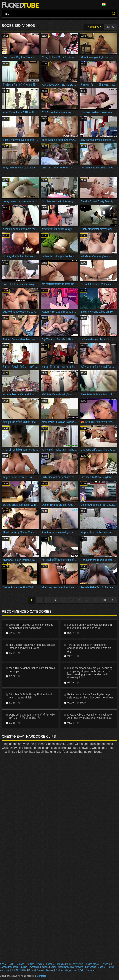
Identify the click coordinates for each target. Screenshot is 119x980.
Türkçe (111, 967)
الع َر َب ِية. (79, 970)
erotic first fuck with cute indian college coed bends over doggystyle (31, 626)
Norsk (53, 967)
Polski (11, 964)
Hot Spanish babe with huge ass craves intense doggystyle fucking (32, 646)
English (23, 967)
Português (91, 970)
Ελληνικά (49, 970)
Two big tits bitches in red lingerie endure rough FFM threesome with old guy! (89, 648)
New (111, 27)
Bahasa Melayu (93, 964)
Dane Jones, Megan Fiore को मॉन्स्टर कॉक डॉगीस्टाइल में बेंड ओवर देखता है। (32, 716)
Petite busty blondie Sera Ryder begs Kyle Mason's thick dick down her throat (90, 696)
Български (34, 967)
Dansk (40, 970)
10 (104, 600)
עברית (3, 964)
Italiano (45, 967)
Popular (94, 27)
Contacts (41, 976)
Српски (102, 967)
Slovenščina (77, 967)
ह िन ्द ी (78, 964)
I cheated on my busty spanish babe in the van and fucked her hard (90, 626)
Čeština (59, 970)
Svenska (106, 964)
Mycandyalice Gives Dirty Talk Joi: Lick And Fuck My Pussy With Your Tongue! (90, 716)
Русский (40, 964)
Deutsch (30, 964)
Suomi (31, 970)
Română (20, 964)
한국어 (15, 970)
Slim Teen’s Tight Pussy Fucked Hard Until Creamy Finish (30, 696)
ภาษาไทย (5, 970)
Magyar (68, 970)
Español (50, 964)
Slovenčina (91, 967)
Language (104, 5)
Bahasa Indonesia (9, 967)
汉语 (69, 964)
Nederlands (64, 967)
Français (60, 964)
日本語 (23, 970)
